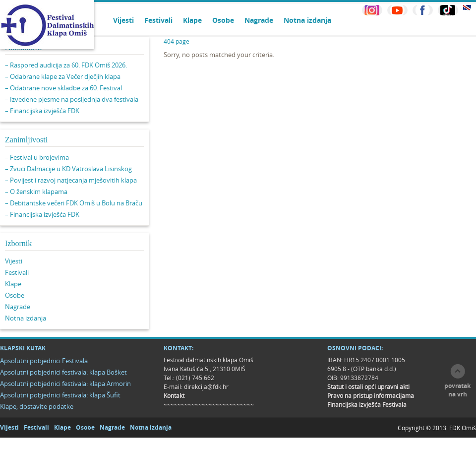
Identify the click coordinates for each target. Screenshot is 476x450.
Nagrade (259, 20)
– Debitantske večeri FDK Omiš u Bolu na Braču (74, 203)
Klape (192, 20)
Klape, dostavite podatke (37, 406)
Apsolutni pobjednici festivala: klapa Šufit (60, 395)
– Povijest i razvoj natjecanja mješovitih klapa (71, 180)
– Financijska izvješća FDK (42, 111)
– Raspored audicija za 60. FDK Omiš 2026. (66, 65)
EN (467, 8)
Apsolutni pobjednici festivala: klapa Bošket (63, 372)
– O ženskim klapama (36, 192)
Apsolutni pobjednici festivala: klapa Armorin (65, 384)
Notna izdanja (307, 20)
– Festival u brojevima (37, 157)
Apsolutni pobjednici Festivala (44, 361)
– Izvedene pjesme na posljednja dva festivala (72, 99)
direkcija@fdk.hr (206, 386)
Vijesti (123, 20)
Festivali (158, 20)
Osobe (223, 20)
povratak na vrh (457, 390)
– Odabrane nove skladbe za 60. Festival (63, 88)
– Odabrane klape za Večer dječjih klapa (63, 76)
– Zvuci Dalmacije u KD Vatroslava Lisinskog (68, 169)
